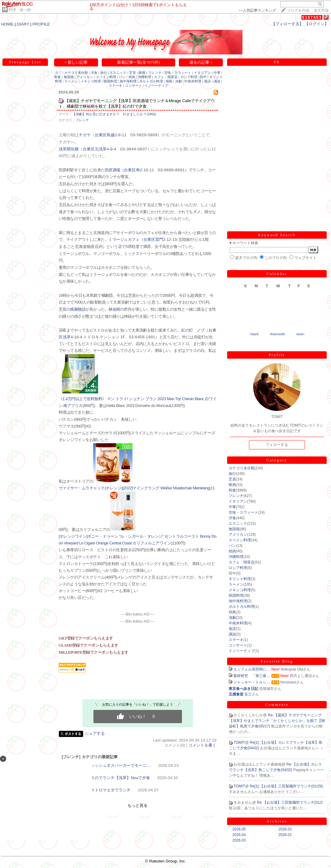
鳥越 (111, 135)
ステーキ (116, 86)
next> (300, 334)
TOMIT (239, 743)
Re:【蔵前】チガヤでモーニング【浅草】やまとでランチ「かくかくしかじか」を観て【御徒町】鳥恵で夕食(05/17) (277, 721)
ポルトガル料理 (151, 81)
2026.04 (239, 835)
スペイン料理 (106, 77)
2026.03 (239, 840)
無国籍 (69, 77)
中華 (217, 73)
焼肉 (132, 77)
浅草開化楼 (69, 149)
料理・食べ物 (20, 10)
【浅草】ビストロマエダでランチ (101, 790)
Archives (277, 821)
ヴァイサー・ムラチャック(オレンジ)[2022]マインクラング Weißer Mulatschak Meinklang (134, 488)
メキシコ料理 (91, 81)
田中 (203, 77)
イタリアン (202, 73)
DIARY (23, 24)
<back (254, 334)
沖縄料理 (144, 77)
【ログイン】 (317, 24)
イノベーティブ (156, 86)
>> (257, 10)
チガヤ (85, 135)
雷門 (159, 239)
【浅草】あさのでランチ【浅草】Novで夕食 (110, 778)
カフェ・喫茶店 (166, 77)
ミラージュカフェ (124, 239)
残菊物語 (78, 309)
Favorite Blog (277, 661)
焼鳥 (169, 81)
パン (122, 77)
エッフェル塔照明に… (252, 669)
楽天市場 (321, 10)
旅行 (104, 73)
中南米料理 (193, 81)
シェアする (95, 733)
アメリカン (85, 77)
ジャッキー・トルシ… (252, 682)
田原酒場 (112, 170)
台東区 (101, 135)
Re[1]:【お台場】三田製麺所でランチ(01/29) (286, 786)
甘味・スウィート (178, 73)
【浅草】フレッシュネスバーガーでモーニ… (111, 765)
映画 (142, 73)
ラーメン (71, 81)
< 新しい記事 (76, 62)
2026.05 (239, 829)
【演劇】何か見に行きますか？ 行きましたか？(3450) (114, 114)
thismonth (278, 334)
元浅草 (101, 149)
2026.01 (285, 835)
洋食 (94, 73)
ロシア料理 (189, 77)
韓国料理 (110, 81)
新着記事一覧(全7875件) (139, 62)
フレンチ (155, 73)
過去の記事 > (201, 62)
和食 (57, 77)
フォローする (277, 445)
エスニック (118, 73)
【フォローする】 (287, 24)
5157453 (312, 17)
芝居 (132, 73)
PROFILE (41, 24)
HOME (7, 24)
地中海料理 (128, 81)
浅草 (67, 337)
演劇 (179, 81)
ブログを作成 (298, 10)
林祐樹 (114, 309)
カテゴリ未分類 (76, 73)
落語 (207, 81)
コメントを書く (202, 745)
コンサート (134, 86)
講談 (217, 81)
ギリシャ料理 (240, 579)
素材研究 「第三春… (252, 676)
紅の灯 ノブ (193, 330)
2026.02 (285, 829)
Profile (277, 355)
